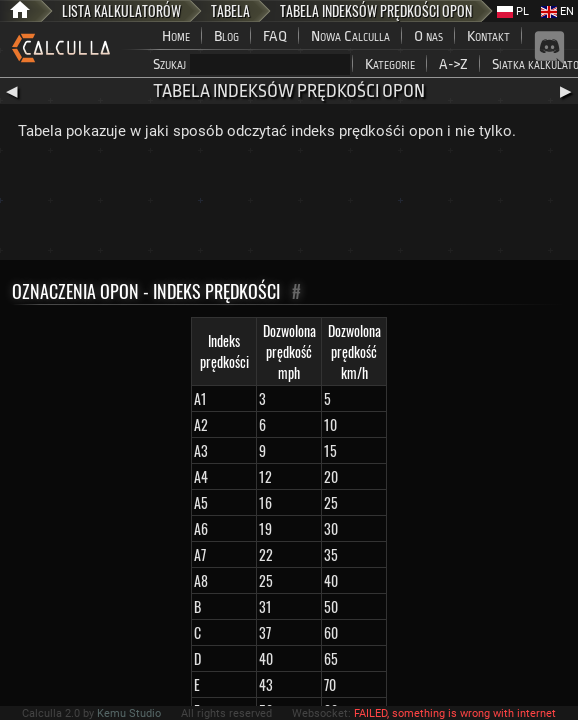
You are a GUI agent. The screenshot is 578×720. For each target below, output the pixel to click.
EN (557, 11)
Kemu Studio (129, 713)
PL (513, 11)
